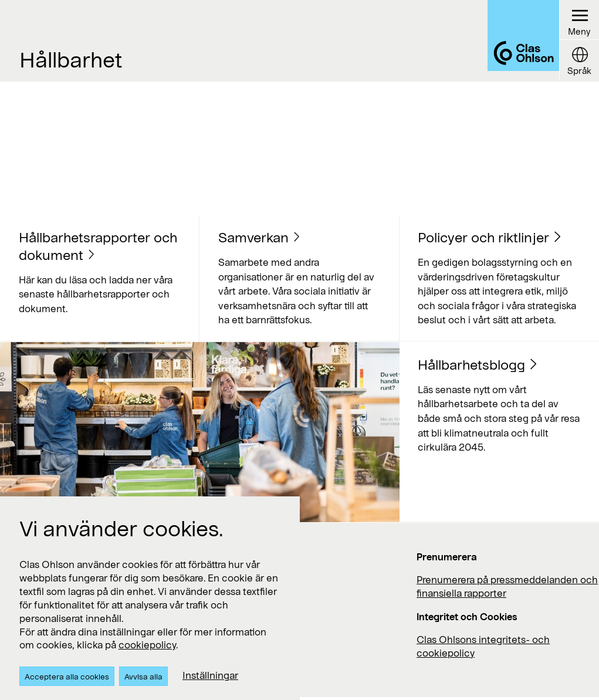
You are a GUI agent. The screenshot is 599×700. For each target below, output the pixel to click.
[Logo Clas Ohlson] (517, 41)
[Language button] (578, 61)
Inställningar (210, 675)
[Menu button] (578, 21)
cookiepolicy (147, 645)
